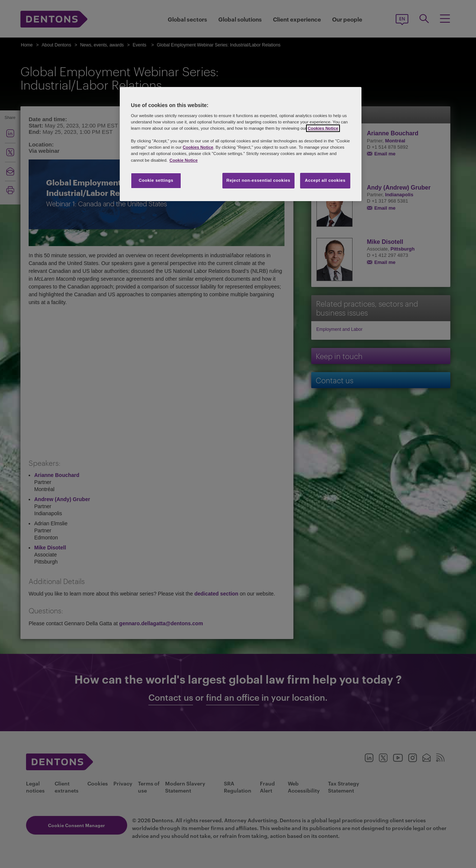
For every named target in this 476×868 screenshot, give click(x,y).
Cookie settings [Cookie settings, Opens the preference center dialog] (156, 180)
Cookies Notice (323, 128)
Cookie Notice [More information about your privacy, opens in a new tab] (184, 160)
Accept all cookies (325, 180)
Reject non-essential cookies (258, 180)
